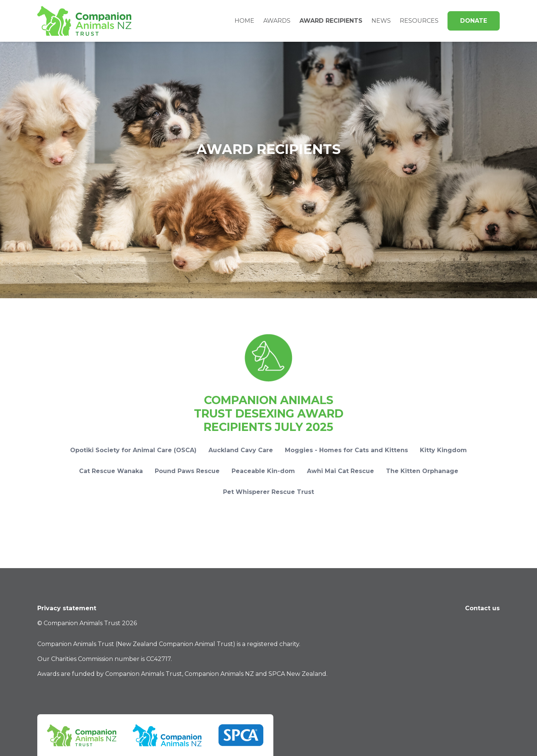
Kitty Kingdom (443, 450)
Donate (474, 21)
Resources (419, 21)
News (381, 21)
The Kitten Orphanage (422, 471)
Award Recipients (331, 21)
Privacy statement (67, 608)
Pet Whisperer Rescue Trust (268, 492)
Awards (277, 21)
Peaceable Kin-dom (263, 471)
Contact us (482, 608)
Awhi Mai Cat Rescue (340, 471)
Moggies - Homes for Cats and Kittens (346, 450)
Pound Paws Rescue (187, 471)
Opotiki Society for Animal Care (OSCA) (133, 450)
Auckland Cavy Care (241, 450)
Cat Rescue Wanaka (111, 471)
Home (244, 21)
